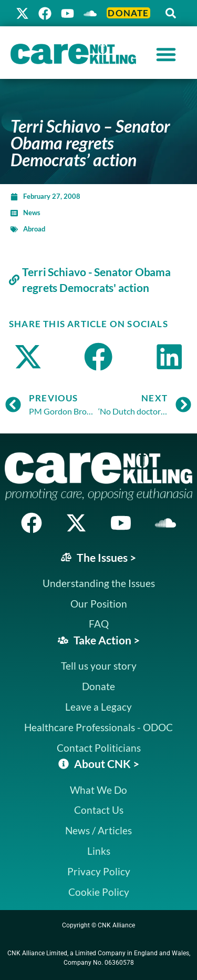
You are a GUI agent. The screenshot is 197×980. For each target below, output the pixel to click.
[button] (171, 13)
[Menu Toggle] (166, 54)
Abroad (34, 229)
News (32, 213)
